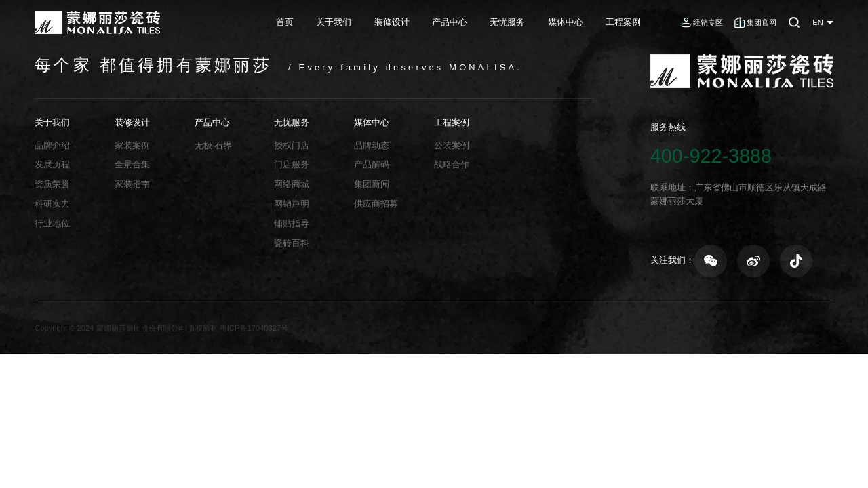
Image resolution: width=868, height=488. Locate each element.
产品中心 (450, 22)
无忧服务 (507, 22)
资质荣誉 (52, 184)
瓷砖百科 (292, 243)
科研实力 (52, 204)
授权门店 (292, 145)
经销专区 (708, 22)
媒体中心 (566, 22)
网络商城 (292, 184)
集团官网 (762, 22)
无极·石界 (214, 145)
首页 (285, 22)
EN (818, 22)
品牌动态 (372, 145)
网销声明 (292, 204)
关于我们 (334, 22)
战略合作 (452, 164)
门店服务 (292, 164)
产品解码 (372, 164)
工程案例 (623, 22)
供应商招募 (376, 204)
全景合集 (132, 164)
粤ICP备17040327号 (254, 328)
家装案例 (132, 145)
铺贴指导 (292, 223)
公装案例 (452, 145)
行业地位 (52, 223)
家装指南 (132, 184)
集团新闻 (372, 184)
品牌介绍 (52, 145)
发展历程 (52, 164)
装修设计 (392, 22)
